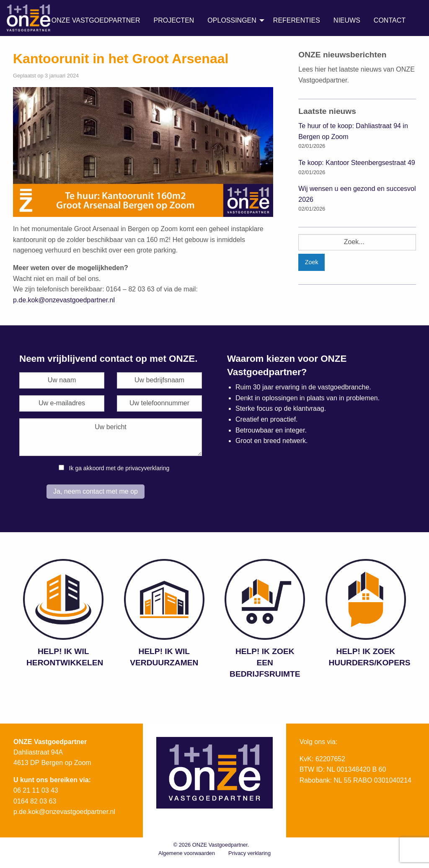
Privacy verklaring (249, 853)
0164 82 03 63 (35, 801)
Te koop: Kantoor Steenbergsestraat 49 (357, 163)
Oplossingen (232, 20)
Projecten (174, 20)
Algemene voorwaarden (187, 853)
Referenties (297, 20)
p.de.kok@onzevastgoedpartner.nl (64, 300)
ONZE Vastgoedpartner (96, 20)
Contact (390, 20)
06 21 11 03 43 (36, 790)
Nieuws (347, 20)
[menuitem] (96, 21)
